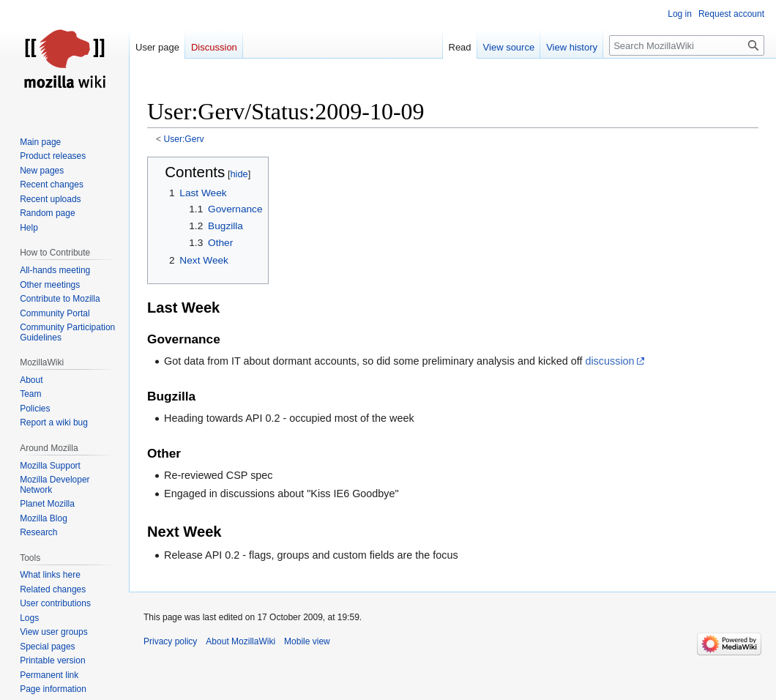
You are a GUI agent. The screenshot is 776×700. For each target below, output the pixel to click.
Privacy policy (170, 641)
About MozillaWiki (240, 641)
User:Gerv (184, 139)
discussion (609, 361)
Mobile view (307, 641)
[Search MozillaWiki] (687, 45)
